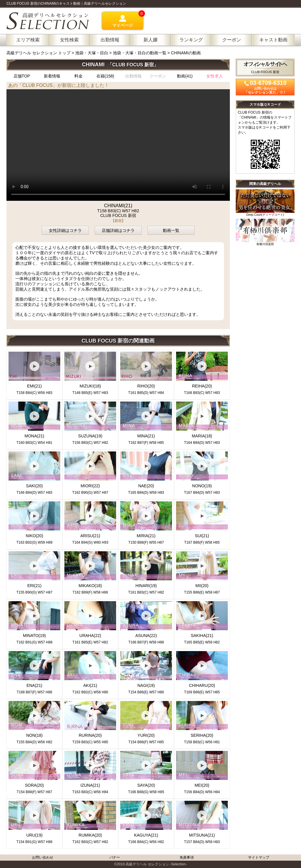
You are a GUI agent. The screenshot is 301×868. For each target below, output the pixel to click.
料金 (78, 76)
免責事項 (187, 857)
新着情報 (52, 76)
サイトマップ (259, 857)
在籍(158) (105, 76)
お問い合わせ (43, 857)
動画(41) (185, 76)
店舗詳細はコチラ (118, 230)
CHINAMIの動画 (186, 53)
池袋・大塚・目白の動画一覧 (140, 53)
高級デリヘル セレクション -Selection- (156, 864)
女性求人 (215, 76)
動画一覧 (171, 230)
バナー (115, 857)
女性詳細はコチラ (65, 230)
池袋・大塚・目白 (92, 53)
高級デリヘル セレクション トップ (39, 53)
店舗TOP (22, 76)
